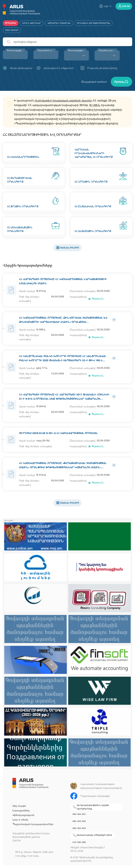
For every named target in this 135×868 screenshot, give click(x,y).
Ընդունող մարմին (108, 51)
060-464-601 (79, 814)
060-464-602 (79, 821)
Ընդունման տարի (47, 51)
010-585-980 (79, 842)
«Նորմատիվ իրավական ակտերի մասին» (63, 101)
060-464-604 (79, 828)
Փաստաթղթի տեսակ (77, 51)
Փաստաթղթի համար (16, 51)
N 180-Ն (95, 105)
